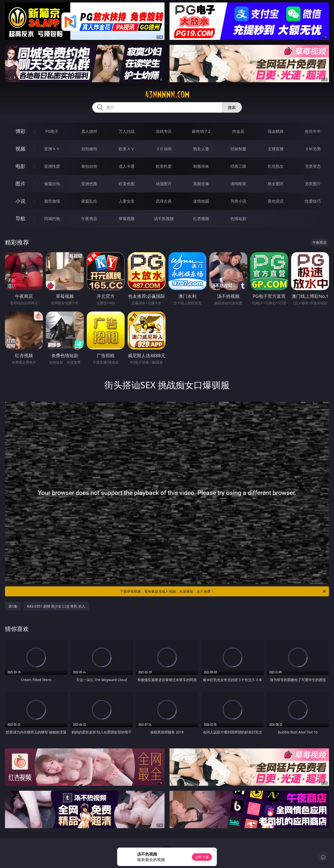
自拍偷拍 (89, 149)
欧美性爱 (164, 166)
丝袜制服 (238, 149)
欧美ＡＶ (127, 149)
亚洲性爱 (52, 166)
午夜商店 (89, 219)
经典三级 (238, 166)
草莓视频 (127, 219)
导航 (20, 218)
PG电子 (52, 131)
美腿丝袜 (201, 184)
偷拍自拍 (89, 166)
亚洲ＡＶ (52, 149)
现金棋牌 (276, 131)
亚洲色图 (89, 184)
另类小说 (238, 201)
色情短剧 (238, 219)
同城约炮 (52, 219)
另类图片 (313, 184)
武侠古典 (164, 201)
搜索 (232, 107)
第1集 (13, 606)
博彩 (20, 131)
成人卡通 (127, 166)
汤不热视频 (164, 219)
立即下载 (202, 857)
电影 (20, 166)
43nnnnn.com (167, 95)
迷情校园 (201, 201)
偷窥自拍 (52, 184)
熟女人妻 (201, 149)
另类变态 (313, 166)
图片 (20, 184)
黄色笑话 (276, 201)
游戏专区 (164, 131)
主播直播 (276, 149)
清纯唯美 (238, 184)
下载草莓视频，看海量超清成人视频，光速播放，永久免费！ (223, 591)
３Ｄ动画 (164, 149)
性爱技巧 (313, 201)
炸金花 (238, 131)
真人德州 (89, 131)
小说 (20, 201)
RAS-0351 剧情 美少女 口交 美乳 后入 (56, 606)
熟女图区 (276, 184)
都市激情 (52, 201)
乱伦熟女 (276, 166)
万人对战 (127, 131)
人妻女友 (127, 201)
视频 (20, 149)
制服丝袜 (201, 166)
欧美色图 (127, 184)
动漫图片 (164, 184)
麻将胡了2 (201, 131)
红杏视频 (201, 219)
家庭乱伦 (89, 201)
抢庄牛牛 (313, 131)
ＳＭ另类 (313, 149)
